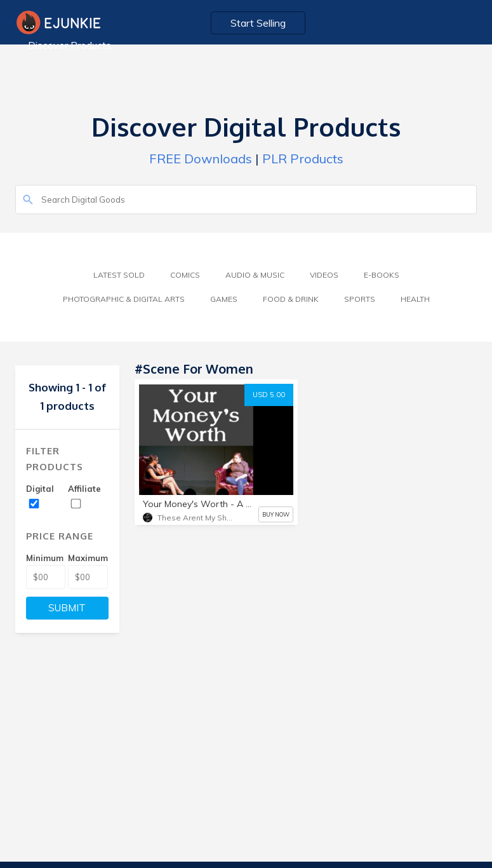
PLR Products (303, 159)
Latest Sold (119, 275)
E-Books (382, 275)
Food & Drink (291, 299)
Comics (185, 275)
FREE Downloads (201, 159)
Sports (360, 299)
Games (224, 299)
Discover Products (70, 45)
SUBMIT (67, 608)
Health (415, 299)
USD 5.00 (269, 395)
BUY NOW (276, 514)
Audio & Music (255, 275)
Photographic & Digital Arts (124, 299)
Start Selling (258, 23)
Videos (324, 275)
